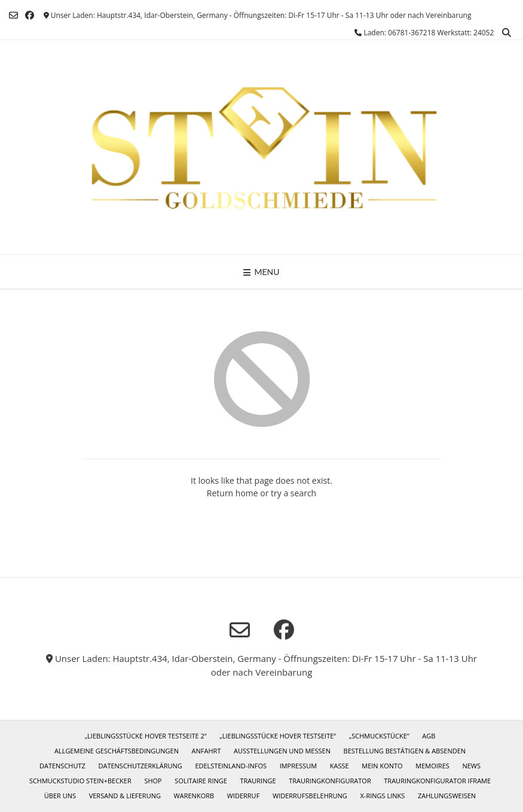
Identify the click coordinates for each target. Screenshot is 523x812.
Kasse (340, 766)
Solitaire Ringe (201, 781)
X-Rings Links (383, 796)
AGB (429, 736)
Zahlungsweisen (447, 796)
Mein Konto (382, 766)
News (471, 766)
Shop (153, 781)
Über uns (60, 796)
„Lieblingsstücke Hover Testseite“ (278, 736)
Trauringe (258, 781)
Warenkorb (194, 796)
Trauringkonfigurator (330, 781)
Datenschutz (62, 766)
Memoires (432, 766)
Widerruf (244, 796)
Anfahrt (207, 751)
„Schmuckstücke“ (379, 736)
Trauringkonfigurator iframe (437, 781)
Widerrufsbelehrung (310, 796)
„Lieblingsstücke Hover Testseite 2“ (146, 736)
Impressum (298, 766)
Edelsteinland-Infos (231, 766)
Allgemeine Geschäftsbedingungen (117, 751)
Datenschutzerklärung (140, 766)
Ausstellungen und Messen (282, 751)
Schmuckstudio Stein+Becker (80, 781)
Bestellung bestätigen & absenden (405, 751)
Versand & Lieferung (125, 796)
